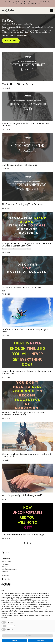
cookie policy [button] (28, 599)
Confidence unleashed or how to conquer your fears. (25, 331)
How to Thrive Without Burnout (18, 84)
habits (4, 291)
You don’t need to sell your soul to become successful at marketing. (23, 414)
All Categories (7, 561)
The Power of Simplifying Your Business (22, 204)
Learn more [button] (27, 636)
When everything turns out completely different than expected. (26, 455)
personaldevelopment (21, 249)
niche (14, 249)
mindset (10, 249)
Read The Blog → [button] (11, 41)
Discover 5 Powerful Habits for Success (21, 288)
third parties (34, 601)
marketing (4, 249)
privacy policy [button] (14, 595)
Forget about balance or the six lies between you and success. (26, 372)
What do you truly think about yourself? (22, 495)
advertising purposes (13, 606)
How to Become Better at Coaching (19, 165)
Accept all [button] (40, 640)
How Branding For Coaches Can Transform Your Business (26, 125)
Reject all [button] (14, 640)
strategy (29, 249)
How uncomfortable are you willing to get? (24, 535)
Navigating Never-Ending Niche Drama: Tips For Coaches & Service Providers (26, 245)
